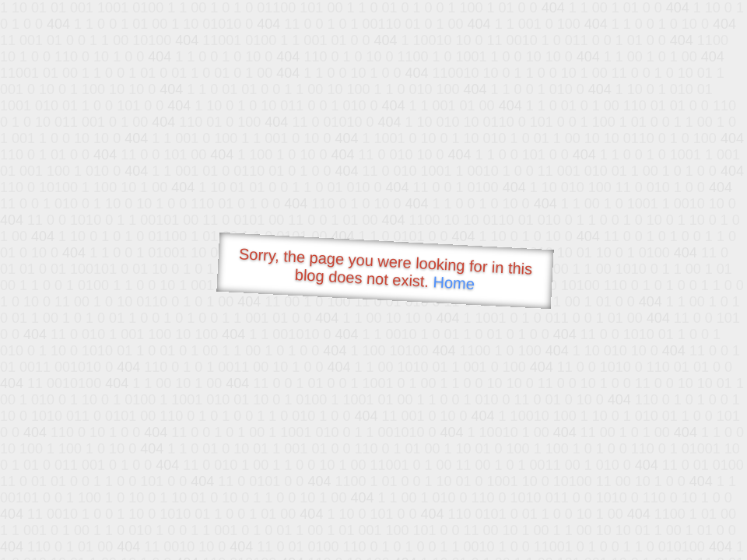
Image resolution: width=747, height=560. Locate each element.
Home (454, 283)
